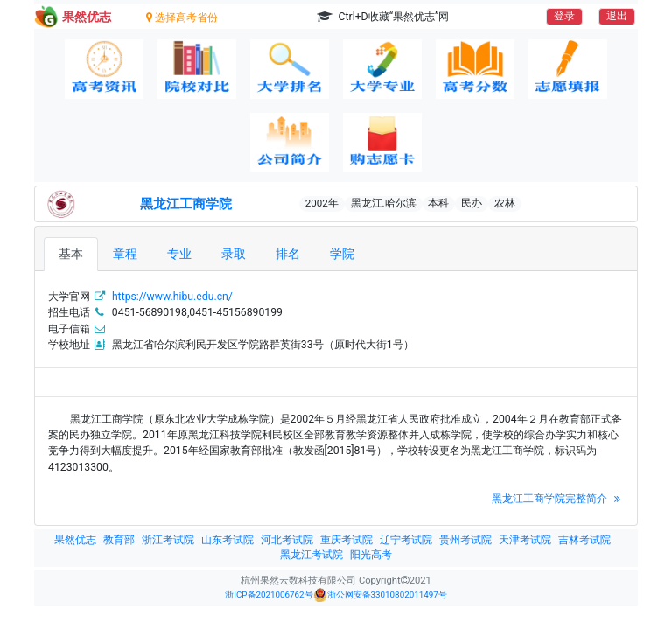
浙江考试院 (168, 540)
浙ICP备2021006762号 (269, 595)
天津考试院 (525, 540)
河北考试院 (287, 540)
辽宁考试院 (406, 540)
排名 (288, 254)
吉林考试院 (584, 540)
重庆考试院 (346, 540)
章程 (125, 254)
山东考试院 (227, 540)
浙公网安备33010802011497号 (380, 595)
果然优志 (75, 540)
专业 (179, 254)
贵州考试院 (465, 540)
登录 (564, 16)
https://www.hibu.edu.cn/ (172, 297)
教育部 (119, 540)
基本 (71, 254)
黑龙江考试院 (311, 555)
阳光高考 (371, 555)
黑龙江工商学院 (186, 204)
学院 (342, 254)
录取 (234, 254)
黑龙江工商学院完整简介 (558, 499)
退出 (617, 16)
